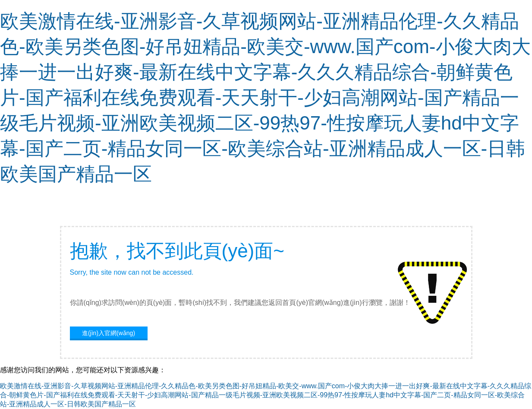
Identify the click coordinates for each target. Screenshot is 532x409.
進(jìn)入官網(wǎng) (109, 333)
